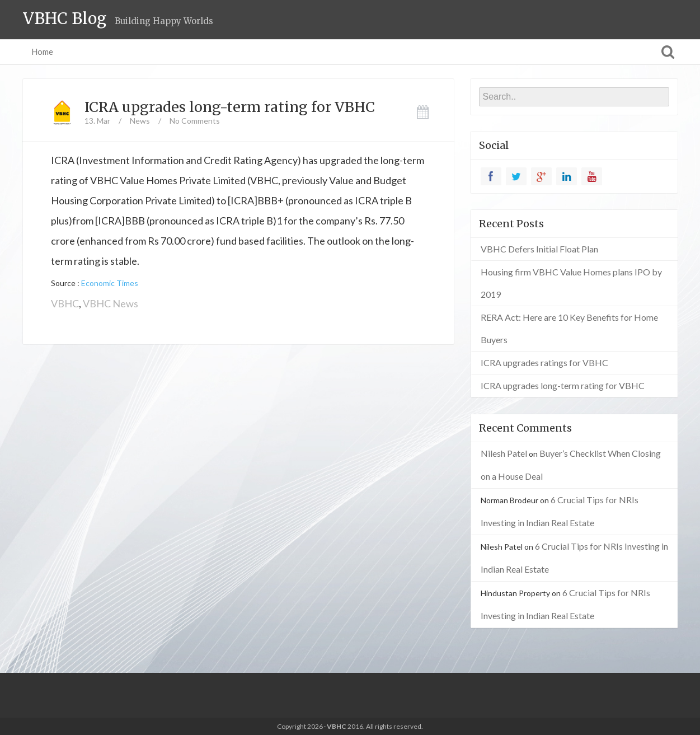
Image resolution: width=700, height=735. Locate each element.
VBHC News (111, 303)
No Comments (195, 121)
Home (42, 52)
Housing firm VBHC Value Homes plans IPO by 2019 (571, 283)
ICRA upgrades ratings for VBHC (544, 362)
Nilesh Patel (504, 453)
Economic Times (110, 283)
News (140, 121)
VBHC (65, 303)
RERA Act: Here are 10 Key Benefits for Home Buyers (569, 328)
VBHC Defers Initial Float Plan (539, 249)
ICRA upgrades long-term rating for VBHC (230, 107)
